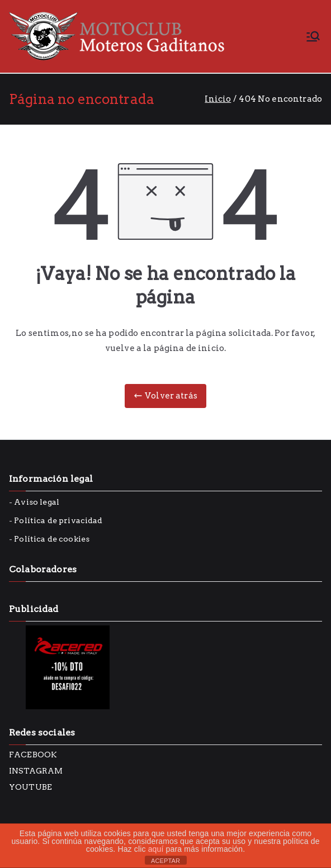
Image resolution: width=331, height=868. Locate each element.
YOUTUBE (30, 787)
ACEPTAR (165, 861)
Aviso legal (37, 502)
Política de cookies (52, 539)
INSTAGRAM (36, 771)
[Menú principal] (313, 36)
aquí (156, 849)
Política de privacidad (58, 520)
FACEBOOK (33, 755)
